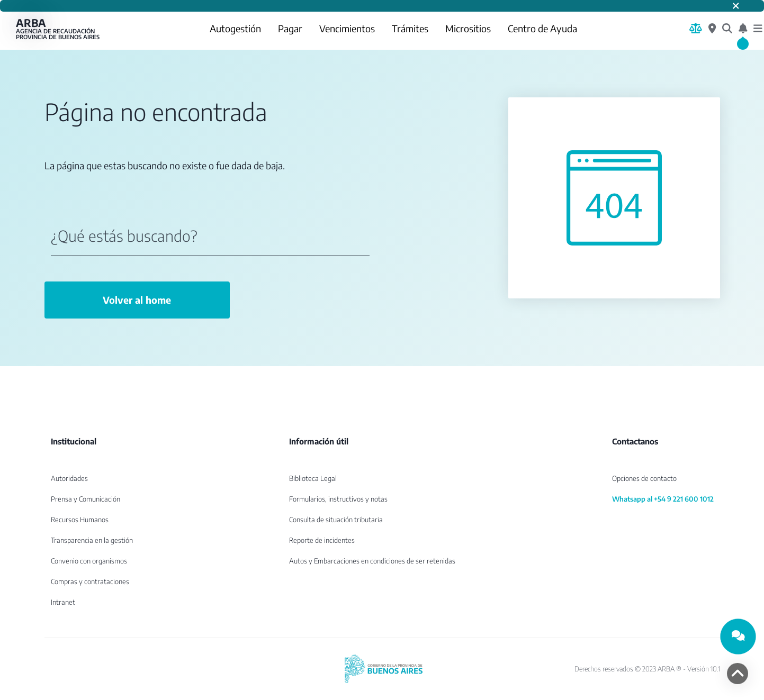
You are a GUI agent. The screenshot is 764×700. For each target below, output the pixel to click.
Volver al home (137, 300)
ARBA (58, 29)
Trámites (410, 28)
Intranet (63, 602)
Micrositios (468, 28)
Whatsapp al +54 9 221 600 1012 (663, 499)
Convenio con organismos (89, 561)
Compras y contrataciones (90, 581)
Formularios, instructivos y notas (338, 499)
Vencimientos (347, 28)
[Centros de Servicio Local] (712, 29)
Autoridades (69, 478)
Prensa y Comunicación (86, 499)
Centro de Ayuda (542, 28)
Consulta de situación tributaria (336, 520)
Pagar (290, 28)
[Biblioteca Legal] (696, 29)
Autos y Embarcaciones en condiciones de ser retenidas (372, 561)
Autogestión (235, 28)
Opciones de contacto (644, 478)
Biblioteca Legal (313, 478)
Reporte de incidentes (322, 540)
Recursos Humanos (80, 520)
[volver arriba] (738, 674)
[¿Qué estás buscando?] (727, 29)
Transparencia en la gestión (92, 540)
